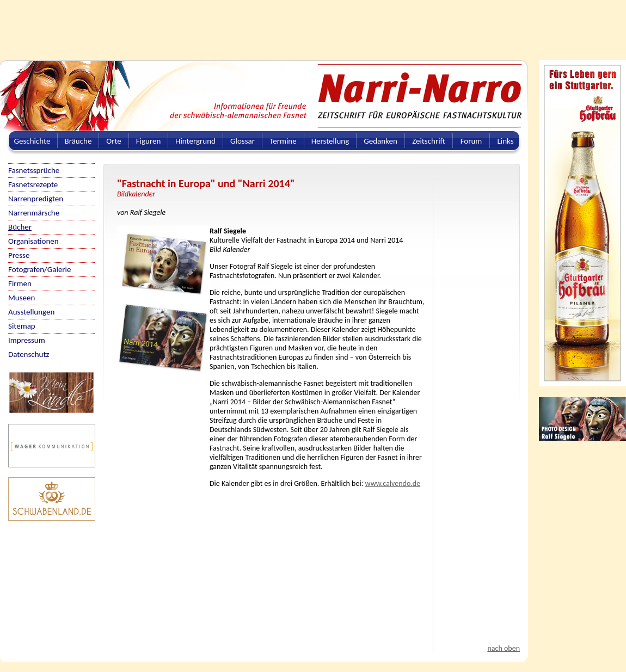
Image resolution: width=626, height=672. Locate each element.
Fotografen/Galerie (40, 269)
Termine (283, 141)
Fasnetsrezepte (33, 184)
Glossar (243, 141)
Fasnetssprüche (34, 170)
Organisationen (33, 241)
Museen (22, 298)
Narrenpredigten (36, 199)
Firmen (20, 283)
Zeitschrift (429, 141)
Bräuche (78, 141)
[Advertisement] (264, 24)
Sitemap (22, 326)
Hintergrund (195, 141)
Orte (114, 141)
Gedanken (380, 141)
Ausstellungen (31, 312)
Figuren (149, 141)
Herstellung (330, 141)
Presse (19, 255)
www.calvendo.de (393, 483)
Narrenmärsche (34, 213)
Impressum (27, 340)
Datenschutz (29, 354)
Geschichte (32, 141)
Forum (471, 141)
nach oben (504, 648)
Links (505, 141)
